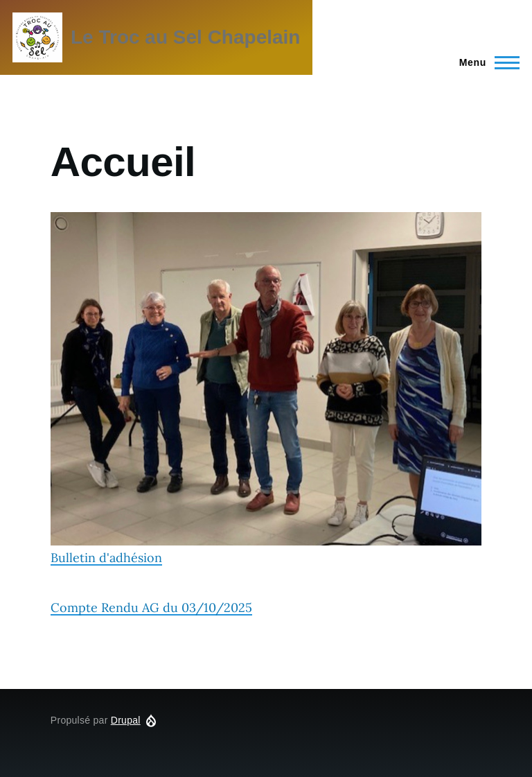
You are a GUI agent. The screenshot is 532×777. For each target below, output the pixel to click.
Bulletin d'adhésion (266, 389)
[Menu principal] (485, 62)
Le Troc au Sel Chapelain (185, 37)
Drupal (126, 720)
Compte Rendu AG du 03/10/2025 (151, 608)
